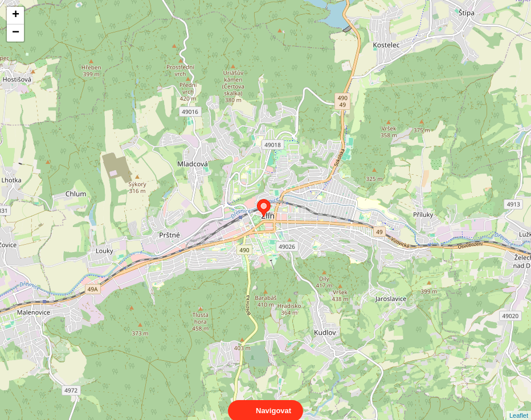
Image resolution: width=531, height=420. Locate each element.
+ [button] (16, 15)
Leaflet (519, 405)
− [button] (16, 33)
